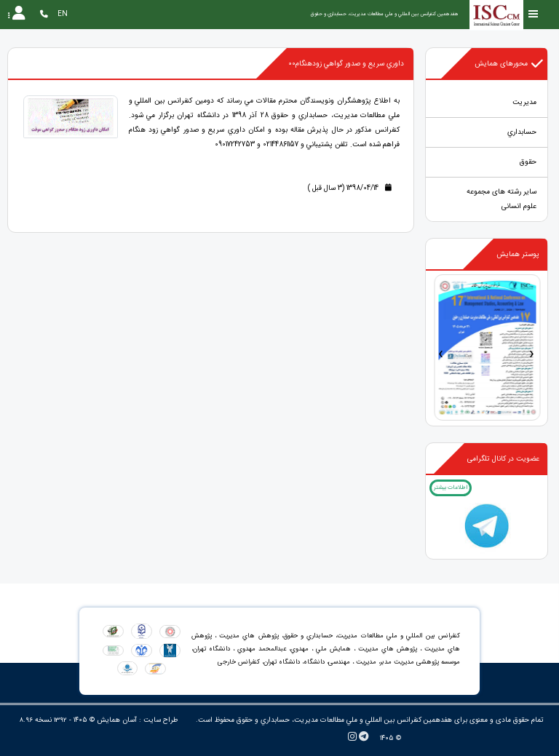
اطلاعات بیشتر (451, 488)
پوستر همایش (518, 254)
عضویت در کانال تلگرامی (503, 459)
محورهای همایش (509, 64)
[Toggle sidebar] (534, 14)
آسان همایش (117, 720)
